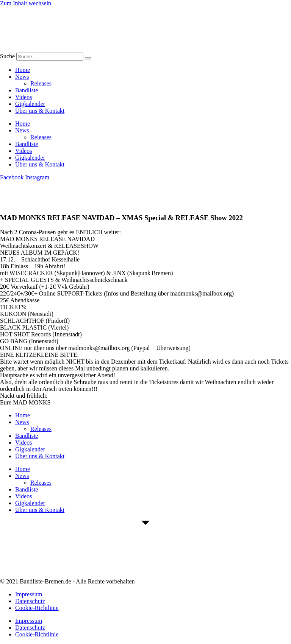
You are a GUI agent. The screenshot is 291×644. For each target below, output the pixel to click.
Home (23, 70)
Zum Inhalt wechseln (26, 3)
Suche (7, 56)
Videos (23, 97)
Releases (41, 83)
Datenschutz (30, 601)
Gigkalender (30, 104)
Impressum (29, 594)
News (22, 77)
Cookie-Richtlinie (37, 608)
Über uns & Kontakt (40, 111)
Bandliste (27, 90)
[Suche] (88, 58)
